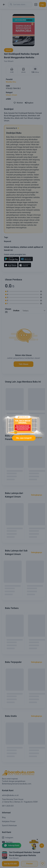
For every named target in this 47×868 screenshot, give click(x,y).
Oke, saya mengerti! (24, 438)
